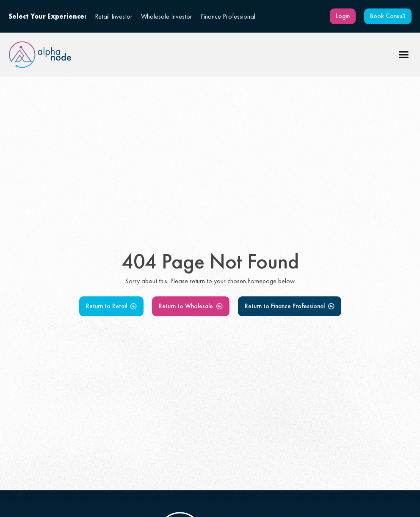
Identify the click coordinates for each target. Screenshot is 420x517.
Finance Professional (228, 16)
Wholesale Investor (167, 16)
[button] (404, 55)
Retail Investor (114, 16)
